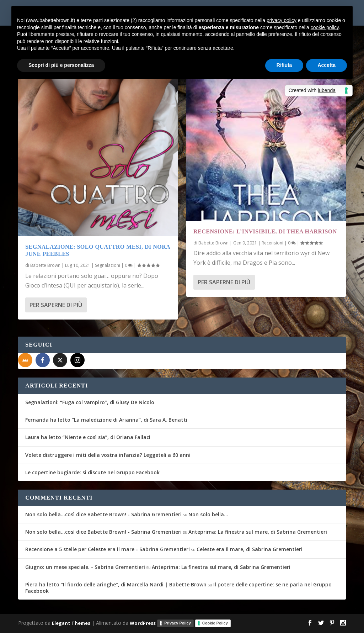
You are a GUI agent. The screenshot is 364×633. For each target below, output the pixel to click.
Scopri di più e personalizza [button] (61, 65)
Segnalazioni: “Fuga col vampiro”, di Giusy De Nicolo (90, 402)
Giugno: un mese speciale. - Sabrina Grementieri (85, 567)
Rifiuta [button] (284, 65)
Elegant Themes (71, 623)
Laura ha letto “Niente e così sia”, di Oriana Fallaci (88, 437)
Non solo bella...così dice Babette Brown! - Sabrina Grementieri (103, 514)
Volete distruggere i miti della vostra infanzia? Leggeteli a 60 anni (108, 455)
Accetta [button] (326, 65)
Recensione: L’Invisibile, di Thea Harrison (265, 231)
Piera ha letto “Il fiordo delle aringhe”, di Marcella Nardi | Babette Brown (116, 584)
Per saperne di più (56, 305)
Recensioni (272, 243)
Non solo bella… (208, 514)
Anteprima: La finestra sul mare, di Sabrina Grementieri (258, 532)
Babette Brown (45, 265)
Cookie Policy (215, 623)
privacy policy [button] (282, 20)
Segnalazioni (108, 265)
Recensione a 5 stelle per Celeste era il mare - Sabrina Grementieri (108, 549)
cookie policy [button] (325, 27)
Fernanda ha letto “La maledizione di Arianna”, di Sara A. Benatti (106, 420)
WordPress (143, 623)
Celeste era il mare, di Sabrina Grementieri (250, 549)
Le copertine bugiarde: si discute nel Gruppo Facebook (92, 472)
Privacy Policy (178, 623)
